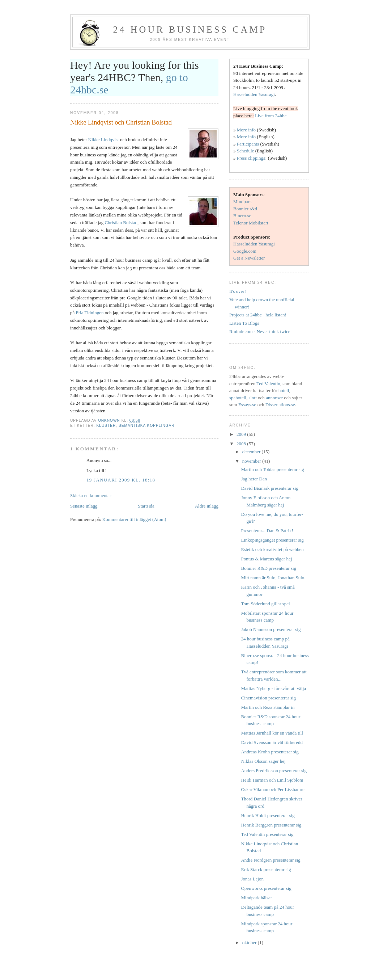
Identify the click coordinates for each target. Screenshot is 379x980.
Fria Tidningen (90, 313)
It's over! (238, 291)
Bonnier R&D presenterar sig (269, 568)
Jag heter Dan (254, 479)
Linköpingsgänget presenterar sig (272, 540)
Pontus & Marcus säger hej (266, 559)
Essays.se (247, 405)
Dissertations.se (280, 405)
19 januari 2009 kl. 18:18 (121, 480)
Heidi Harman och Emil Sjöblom (272, 780)
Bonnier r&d (245, 209)
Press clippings (251, 158)
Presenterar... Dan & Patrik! (267, 531)
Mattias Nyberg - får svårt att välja (273, 688)
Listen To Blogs (244, 323)
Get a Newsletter (249, 258)
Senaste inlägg (84, 506)
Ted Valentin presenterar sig (267, 834)
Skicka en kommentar (91, 495)
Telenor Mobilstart (251, 223)
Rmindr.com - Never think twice (260, 331)
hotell (284, 390)
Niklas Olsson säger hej (263, 761)
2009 (242, 434)
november (252, 461)
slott (252, 398)
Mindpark (242, 201)
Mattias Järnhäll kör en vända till (272, 733)
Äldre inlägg (207, 506)
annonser (274, 398)
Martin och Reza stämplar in (268, 707)
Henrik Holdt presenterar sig (268, 815)
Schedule (246, 151)
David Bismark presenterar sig (269, 488)
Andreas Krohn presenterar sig (270, 752)
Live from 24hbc (271, 116)
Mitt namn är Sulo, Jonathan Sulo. (273, 578)
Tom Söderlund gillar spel (265, 604)
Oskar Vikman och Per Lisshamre (272, 789)
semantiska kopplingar (147, 426)
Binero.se (242, 216)
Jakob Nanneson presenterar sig (271, 629)
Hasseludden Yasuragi (254, 94)
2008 (242, 444)
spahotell (238, 398)
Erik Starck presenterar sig (266, 869)
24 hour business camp (190, 30)
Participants (248, 144)
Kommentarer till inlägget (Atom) (134, 519)
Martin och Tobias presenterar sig (272, 469)
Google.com (245, 251)
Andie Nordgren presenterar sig (271, 860)
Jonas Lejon (252, 879)
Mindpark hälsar (256, 898)
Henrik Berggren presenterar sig (271, 825)
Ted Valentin (268, 384)
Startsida (146, 506)
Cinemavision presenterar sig (268, 698)
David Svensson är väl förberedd (272, 742)
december (252, 452)
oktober (250, 943)
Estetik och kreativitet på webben (272, 549)
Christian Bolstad (121, 222)
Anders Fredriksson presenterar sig (274, 771)
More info (246, 130)
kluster (106, 426)
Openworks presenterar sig (266, 888)
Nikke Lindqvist (104, 140)
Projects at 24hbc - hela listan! (258, 315)
